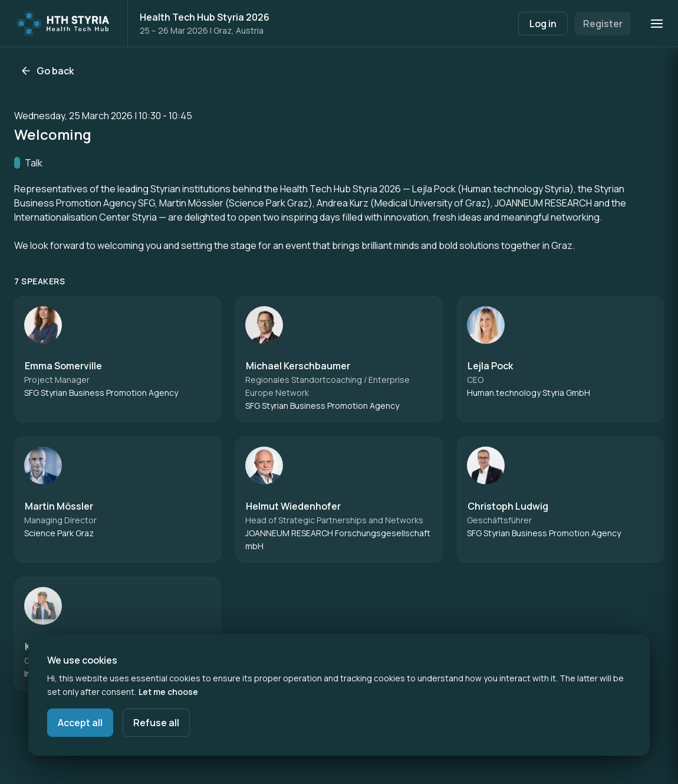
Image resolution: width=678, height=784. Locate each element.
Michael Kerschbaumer (298, 366)
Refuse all (156, 723)
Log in (543, 24)
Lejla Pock (490, 366)
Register (603, 24)
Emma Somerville (63, 366)
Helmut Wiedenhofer (293, 506)
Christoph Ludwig (508, 506)
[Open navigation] (657, 24)
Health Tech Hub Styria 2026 (205, 17)
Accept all (80, 723)
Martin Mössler (59, 506)
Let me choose (168, 692)
